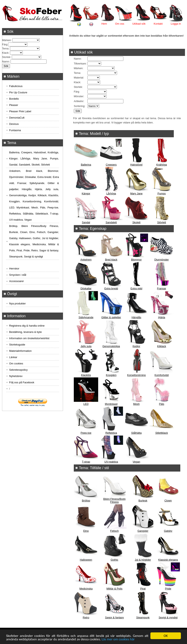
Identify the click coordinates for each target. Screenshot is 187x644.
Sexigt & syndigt (168, 617)
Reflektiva (111, 433)
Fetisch (114, 531)
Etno (86, 531)
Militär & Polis (115, 589)
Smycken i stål (18, 275)
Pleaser (14, 105)
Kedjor (136, 346)
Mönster (79, 96)
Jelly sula (86, 346)
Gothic (114, 560)
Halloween (86, 560)
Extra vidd (136, 288)
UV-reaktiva (111, 462)
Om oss (120, 24)
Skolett (136, 222)
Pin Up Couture (18, 92)
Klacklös (86, 375)
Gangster (143, 531)
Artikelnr (79, 101)
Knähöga (162, 165)
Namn (77, 59)
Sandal (86, 222)
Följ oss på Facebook (22, 382)
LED (86, 404)
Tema (77, 73)
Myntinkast (111, 404)
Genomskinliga (111, 346)
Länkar (13, 357)
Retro (86, 617)
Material (78, 78)
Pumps (162, 193)
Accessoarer (16, 281)
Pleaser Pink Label (20, 111)
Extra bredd (111, 288)
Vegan (136, 462)
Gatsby (168, 531)
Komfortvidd (161, 375)
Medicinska (86, 589)
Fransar (162, 288)
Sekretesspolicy (18, 370)
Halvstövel (136, 165)
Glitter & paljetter (111, 317)
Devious (14, 124)
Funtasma (15, 130)
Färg (77, 92)
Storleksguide (17, 345)
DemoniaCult (17, 118)
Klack (77, 82)
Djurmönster (162, 260)
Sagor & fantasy (115, 617)
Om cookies (16, 363)
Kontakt (158, 24)
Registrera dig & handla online (27, 326)
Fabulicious (16, 86)
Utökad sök (139, 24)
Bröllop (86, 501)
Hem (104, 24)
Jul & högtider (143, 560)
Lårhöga (111, 193)
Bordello (14, 99)
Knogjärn (111, 375)
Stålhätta (136, 433)
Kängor (86, 193)
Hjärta (162, 317)
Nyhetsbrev (16, 376)
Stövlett (161, 222)
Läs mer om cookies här (118, 639)
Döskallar (86, 288)
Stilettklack (162, 433)
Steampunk (143, 617)
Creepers (111, 165)
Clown (168, 501)
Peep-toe (86, 433)
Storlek (78, 87)
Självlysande (86, 317)
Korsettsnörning (136, 375)
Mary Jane (136, 193)
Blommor (136, 260)
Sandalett (111, 222)
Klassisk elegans (168, 560)
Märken (78, 68)
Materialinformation (20, 351)
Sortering (79, 106)
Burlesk (143, 501)
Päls (161, 404)
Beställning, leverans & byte (25, 332)
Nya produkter (17, 303)
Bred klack (111, 260)
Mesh (136, 404)
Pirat (143, 589)
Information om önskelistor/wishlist (29, 338)
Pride (168, 589)
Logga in (176, 24)
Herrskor (14, 269)
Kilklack (162, 346)
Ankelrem (86, 260)
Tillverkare (80, 64)
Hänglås (136, 317)
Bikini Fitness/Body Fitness (114, 500)
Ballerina (86, 165)
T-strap (86, 462)
